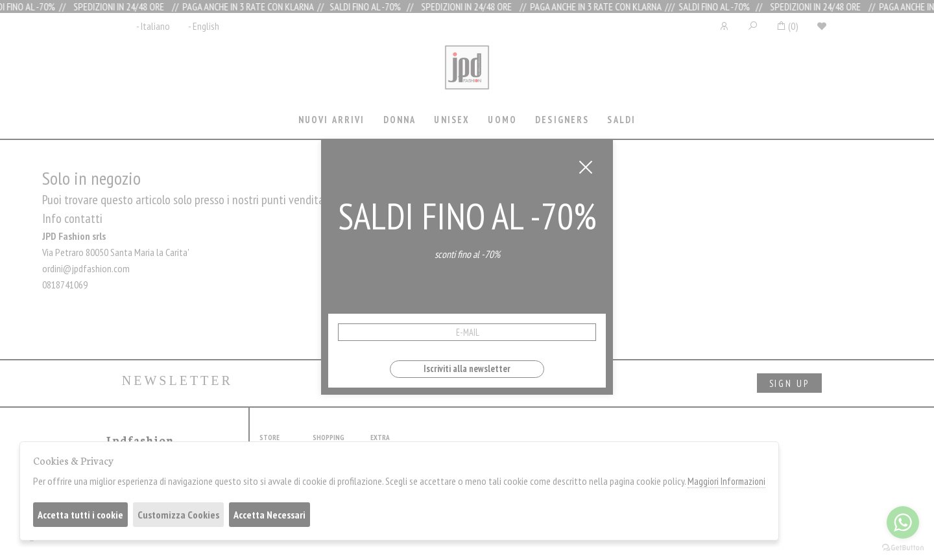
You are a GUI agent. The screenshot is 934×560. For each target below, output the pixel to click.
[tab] (331, 121)
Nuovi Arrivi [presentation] (332, 120)
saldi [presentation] (621, 120)
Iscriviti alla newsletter (467, 368)
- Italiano (153, 26)
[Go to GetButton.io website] (903, 547)
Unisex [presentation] (452, 120)
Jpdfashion (467, 76)
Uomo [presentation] (502, 120)
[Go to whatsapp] (903, 522)
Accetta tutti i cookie (80, 515)
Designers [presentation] (562, 120)
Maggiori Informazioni (726, 481)
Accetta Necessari (269, 515)
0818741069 (65, 285)
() (787, 26)
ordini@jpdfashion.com (86, 268)
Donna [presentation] (400, 120)
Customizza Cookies (178, 515)
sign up (789, 383)
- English (204, 26)
